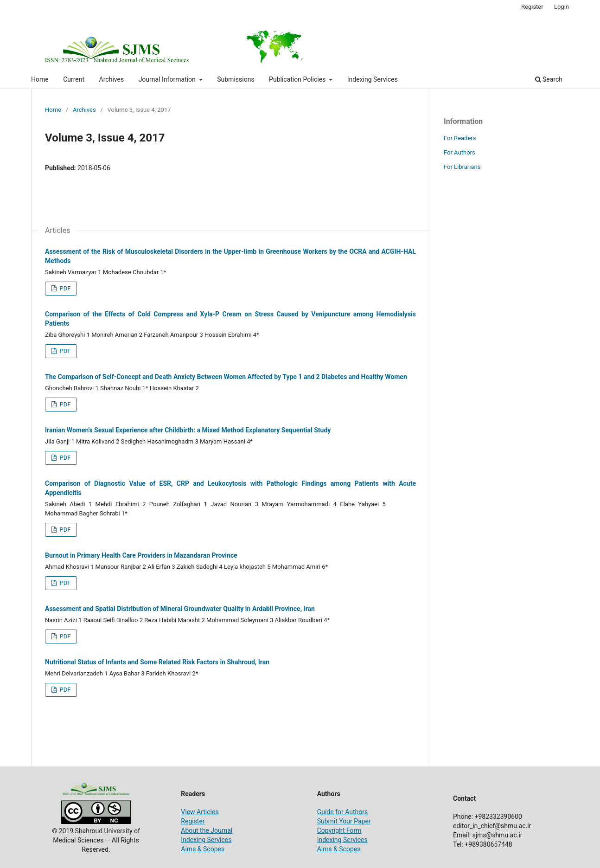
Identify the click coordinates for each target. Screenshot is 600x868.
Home (40, 79)
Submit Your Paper (344, 821)
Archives (112, 79)
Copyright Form (339, 830)
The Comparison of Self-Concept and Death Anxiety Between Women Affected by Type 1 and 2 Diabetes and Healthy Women (226, 377)
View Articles (200, 812)
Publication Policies (298, 79)
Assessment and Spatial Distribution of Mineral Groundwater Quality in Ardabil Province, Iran (180, 609)
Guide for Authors (343, 812)
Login (562, 7)
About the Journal (207, 830)
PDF (64, 288)
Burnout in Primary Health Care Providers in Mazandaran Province (141, 555)
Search (549, 79)
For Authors (460, 152)
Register (532, 7)
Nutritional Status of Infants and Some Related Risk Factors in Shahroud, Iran (157, 662)
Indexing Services (373, 79)
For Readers (460, 138)
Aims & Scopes (203, 849)
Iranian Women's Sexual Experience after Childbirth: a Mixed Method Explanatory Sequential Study (188, 430)
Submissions (236, 79)
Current (74, 79)
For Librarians (462, 167)
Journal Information (168, 79)
